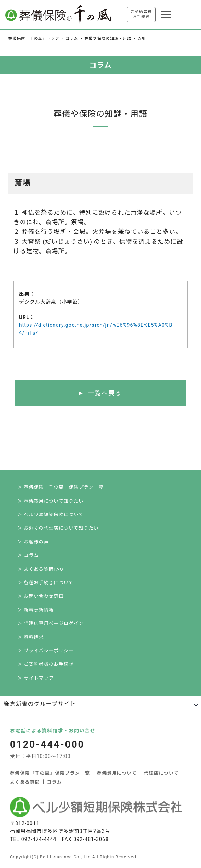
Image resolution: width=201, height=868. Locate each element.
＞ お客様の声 (33, 542)
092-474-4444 (39, 839)
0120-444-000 (48, 745)
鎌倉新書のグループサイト (40, 704)
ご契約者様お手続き (141, 14)
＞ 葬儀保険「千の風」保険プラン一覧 (61, 487)
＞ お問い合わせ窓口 (41, 596)
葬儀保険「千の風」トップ (34, 38)
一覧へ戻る (105, 393)
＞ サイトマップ (36, 678)
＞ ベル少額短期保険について (51, 515)
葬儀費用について (117, 773)
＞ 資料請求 (31, 637)
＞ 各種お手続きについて (45, 583)
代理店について (161, 773)
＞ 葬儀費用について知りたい (51, 501)
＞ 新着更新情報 (36, 610)
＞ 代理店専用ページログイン (51, 623)
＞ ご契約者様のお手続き (46, 664)
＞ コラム (28, 555)
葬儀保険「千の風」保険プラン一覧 (50, 773)
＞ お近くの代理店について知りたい (58, 528)
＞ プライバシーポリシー (45, 651)
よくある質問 (25, 782)
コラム (72, 38)
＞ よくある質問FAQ (40, 569)
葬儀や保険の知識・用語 (108, 38)
